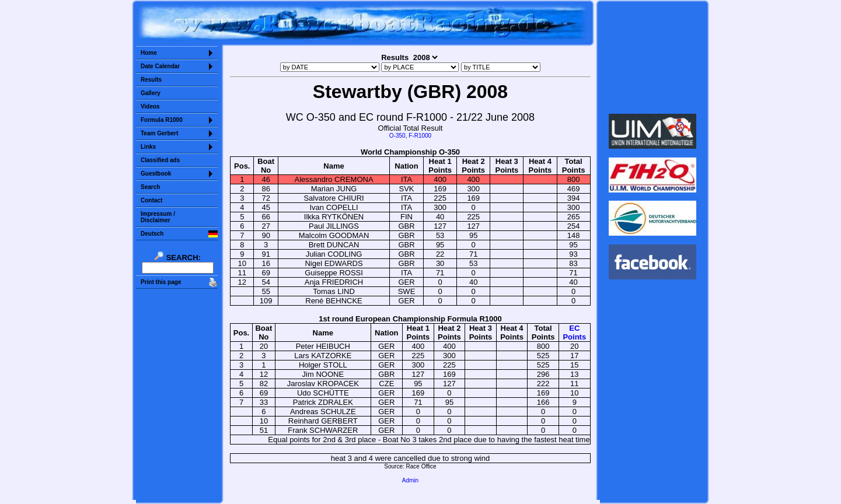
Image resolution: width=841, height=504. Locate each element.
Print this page (161, 282)
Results (151, 80)
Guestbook (156, 174)
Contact (151, 200)
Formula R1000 (162, 120)
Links (148, 147)
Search (150, 187)
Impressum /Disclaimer (158, 217)
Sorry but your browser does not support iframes (653, 57)
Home (149, 53)
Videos (150, 106)
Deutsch (152, 234)
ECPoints (574, 332)
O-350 (397, 136)
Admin (410, 480)
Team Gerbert (159, 133)
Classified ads (160, 160)
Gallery (151, 93)
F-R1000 (420, 136)
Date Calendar (160, 66)
